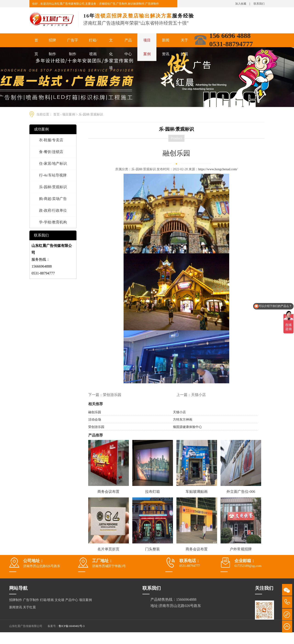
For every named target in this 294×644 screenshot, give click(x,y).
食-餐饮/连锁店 (51, 152)
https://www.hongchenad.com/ (218, 169)
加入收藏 (241, 4)
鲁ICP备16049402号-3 (72, 626)
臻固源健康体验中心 (187, 427)
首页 (36, 47)
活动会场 (95, 420)
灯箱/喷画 (93, 47)
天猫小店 (198, 395)
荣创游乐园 (112, 395)
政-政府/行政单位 (53, 210)
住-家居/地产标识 (53, 163)
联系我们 (259, 4)
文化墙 (111, 54)
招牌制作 (52, 47)
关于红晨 (184, 47)
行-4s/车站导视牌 (53, 175)
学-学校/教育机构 (53, 222)
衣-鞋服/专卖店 (51, 140)
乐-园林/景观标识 (91, 114)
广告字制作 (73, 47)
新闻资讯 (166, 47)
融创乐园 (95, 412)
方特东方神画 (183, 420)
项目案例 (147, 47)
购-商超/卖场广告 (53, 199)
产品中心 (128, 47)
